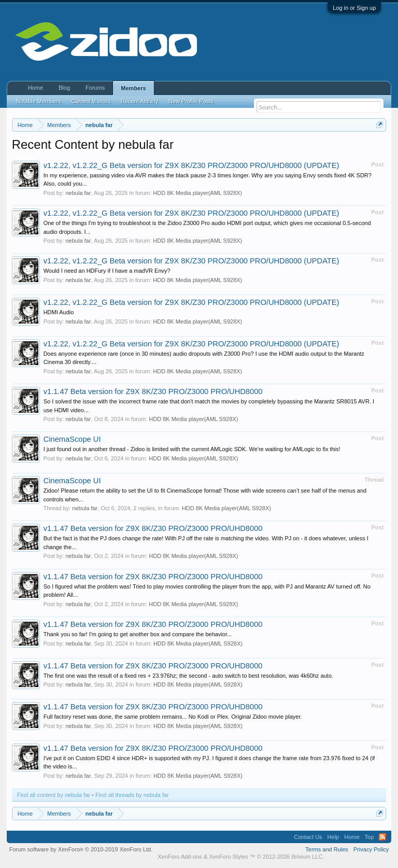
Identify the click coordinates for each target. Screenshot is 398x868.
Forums (95, 88)
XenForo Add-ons (180, 857)
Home (35, 88)
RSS (382, 837)
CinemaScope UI (72, 439)
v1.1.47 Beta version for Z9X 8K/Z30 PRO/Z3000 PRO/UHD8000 (153, 391)
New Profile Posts (191, 101)
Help (333, 837)
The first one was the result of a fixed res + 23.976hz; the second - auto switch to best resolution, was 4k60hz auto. (188, 676)
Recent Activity (139, 101)
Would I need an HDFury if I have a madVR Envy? (107, 271)
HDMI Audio (59, 312)
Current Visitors (91, 101)
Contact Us (308, 837)
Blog (64, 88)
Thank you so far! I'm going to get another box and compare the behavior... (138, 634)
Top (369, 837)
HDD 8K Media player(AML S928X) (197, 193)
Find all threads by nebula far (132, 795)
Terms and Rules (327, 849)
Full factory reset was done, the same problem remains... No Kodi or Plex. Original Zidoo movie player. (173, 717)
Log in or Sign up (354, 8)
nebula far (78, 193)
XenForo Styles (228, 857)
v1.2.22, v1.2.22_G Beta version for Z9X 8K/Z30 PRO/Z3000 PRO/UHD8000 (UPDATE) (191, 165)
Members (133, 88)
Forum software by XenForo (81, 849)
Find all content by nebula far (54, 795)
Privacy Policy (371, 849)
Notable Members (39, 101)
